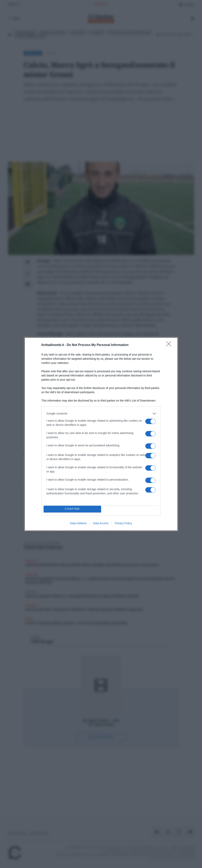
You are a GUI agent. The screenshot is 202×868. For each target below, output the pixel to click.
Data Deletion (79, 523)
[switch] (150, 421)
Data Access (101, 523)
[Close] (170, 345)
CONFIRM (72, 509)
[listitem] (101, 414)
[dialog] (101, 434)
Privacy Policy (123, 523)
